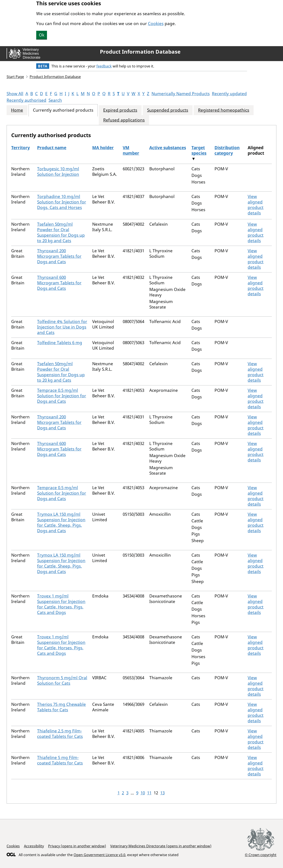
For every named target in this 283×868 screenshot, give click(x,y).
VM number (131, 150)
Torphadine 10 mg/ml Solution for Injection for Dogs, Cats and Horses (62, 202)
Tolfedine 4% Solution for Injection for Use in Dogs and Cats (62, 327)
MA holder (103, 148)
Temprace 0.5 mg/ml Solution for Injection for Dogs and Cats (62, 396)
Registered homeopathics (224, 110)
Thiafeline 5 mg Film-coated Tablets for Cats (60, 760)
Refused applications (124, 120)
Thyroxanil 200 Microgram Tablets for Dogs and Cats (59, 256)
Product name (52, 148)
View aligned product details (256, 205)
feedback (104, 66)
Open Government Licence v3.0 (99, 855)
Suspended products (168, 110)
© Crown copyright (261, 855)
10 (143, 793)
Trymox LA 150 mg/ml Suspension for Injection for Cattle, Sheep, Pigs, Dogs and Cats (61, 522)
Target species (199, 150)
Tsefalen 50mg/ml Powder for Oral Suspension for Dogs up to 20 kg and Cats (61, 232)
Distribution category (227, 150)
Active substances (168, 148)
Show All (15, 94)
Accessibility (34, 846)
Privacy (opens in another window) (77, 846)
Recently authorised (26, 100)
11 (149, 793)
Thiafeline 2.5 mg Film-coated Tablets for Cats (60, 734)
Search (55, 100)
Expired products (120, 110)
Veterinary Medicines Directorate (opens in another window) (161, 846)
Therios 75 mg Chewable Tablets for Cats (61, 707)
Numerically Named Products (181, 94)
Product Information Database (140, 52)
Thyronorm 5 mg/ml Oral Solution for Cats (62, 680)
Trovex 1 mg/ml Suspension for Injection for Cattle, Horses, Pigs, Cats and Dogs (61, 604)
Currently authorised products (63, 110)
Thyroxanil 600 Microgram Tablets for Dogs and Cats (59, 283)
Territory (21, 148)
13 (162, 793)
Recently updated (229, 94)
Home (17, 110)
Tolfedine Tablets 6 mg (60, 343)
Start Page (15, 77)
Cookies (156, 24)
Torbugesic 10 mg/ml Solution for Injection (58, 172)
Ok (42, 35)
